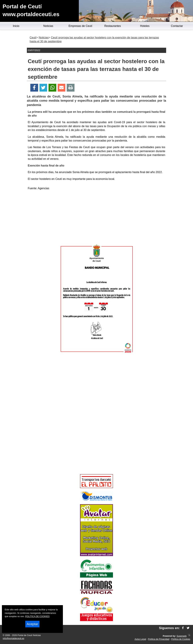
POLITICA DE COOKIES (37, 616)
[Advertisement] (96, 217)
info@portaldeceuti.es (14, 638)
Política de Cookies (181, 639)
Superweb (182, 636)
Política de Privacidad (159, 639)
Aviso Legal (140, 639)
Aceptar (32, 624)
